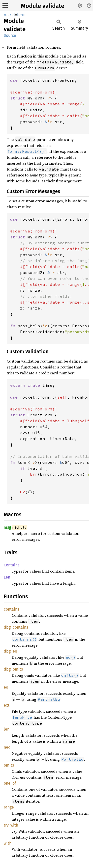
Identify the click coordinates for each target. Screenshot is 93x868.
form (21, 15)
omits (9, 765)
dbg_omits (13, 669)
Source (10, 35)
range (9, 807)
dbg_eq (10, 651)
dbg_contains (16, 627)
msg (7, 527)
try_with (11, 825)
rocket (9, 15)
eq (6, 687)
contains (11, 609)
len (7, 729)
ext (7, 705)
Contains (12, 565)
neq (7, 747)
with (8, 843)
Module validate (43, 6)
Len (7, 577)
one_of (10, 783)
